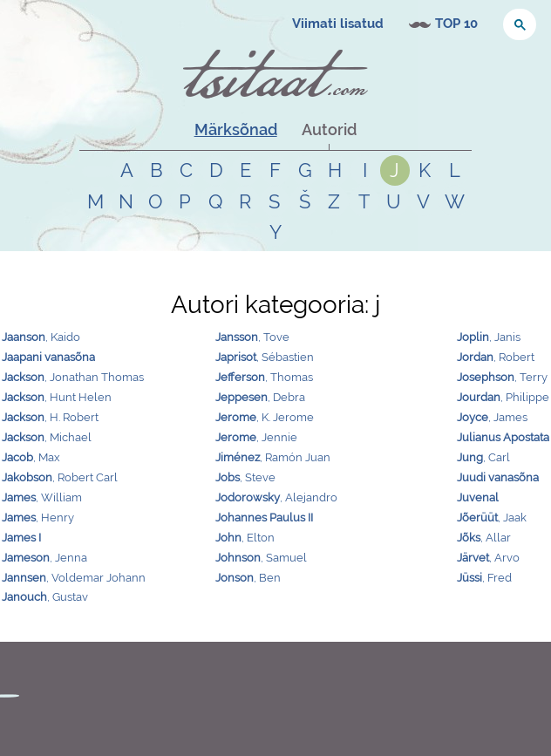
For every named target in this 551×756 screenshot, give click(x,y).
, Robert (496, 357)
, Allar (484, 538)
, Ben (248, 578)
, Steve (245, 477)
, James (492, 417)
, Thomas (264, 377)
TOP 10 (456, 24)
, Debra (260, 397)
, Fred (484, 578)
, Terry (502, 377)
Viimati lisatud (338, 24)
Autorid (329, 129)
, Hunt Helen (57, 397)
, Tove (252, 337)
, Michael (47, 437)
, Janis (489, 337)
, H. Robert (50, 417)
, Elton (245, 538)
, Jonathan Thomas (73, 377)
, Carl (483, 457)
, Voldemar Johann (74, 578)
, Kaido (41, 337)
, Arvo (488, 558)
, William (42, 497)
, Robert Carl (60, 477)
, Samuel (261, 558)
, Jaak (492, 518)
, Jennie (256, 437)
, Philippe (503, 397)
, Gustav (45, 597)
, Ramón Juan (273, 457)
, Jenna (44, 558)
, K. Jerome (265, 417)
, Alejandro (276, 497)
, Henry (38, 518)
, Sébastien (265, 357)
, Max (31, 457)
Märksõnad (236, 129)
